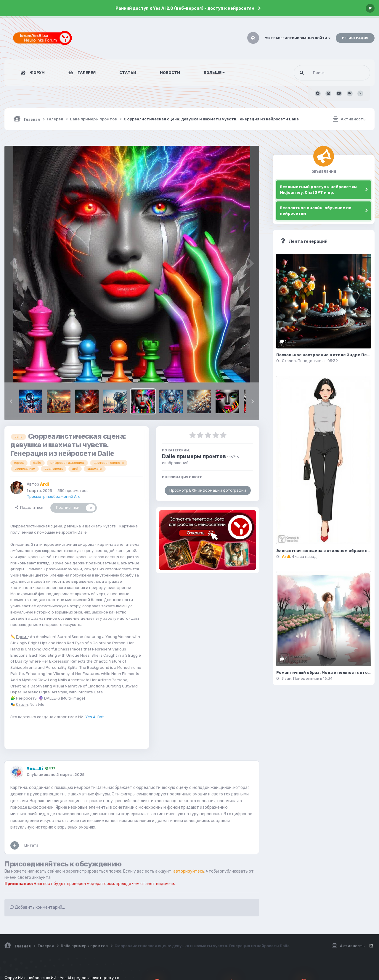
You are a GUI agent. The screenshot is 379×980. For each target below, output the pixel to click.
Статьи (128, 73)
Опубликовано (56, 775)
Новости (170, 73)
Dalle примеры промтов (194, 456)
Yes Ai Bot (94, 717)
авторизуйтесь (189, 871)
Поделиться (29, 507)
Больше (214, 73)
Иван (287, 678)
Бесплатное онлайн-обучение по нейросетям (316, 211)
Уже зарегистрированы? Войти (298, 38)
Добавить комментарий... (37, 907)
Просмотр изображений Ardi (54, 497)
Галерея (86, 73)
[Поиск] (321, 73)
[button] (11, 401)
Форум (37, 73)
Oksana (289, 361)
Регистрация (355, 38)
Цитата (31, 845)
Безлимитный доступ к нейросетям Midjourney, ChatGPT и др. (318, 190)
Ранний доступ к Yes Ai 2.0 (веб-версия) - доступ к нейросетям (185, 8)
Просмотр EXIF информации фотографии (208, 490)
